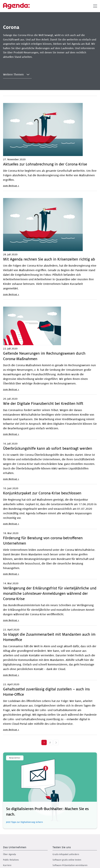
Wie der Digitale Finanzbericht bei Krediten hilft (43, 404)
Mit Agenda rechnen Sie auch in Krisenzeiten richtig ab (49, 259)
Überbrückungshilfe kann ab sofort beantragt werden (48, 449)
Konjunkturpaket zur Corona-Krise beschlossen (42, 493)
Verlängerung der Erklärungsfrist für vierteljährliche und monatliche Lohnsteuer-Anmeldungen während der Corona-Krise (50, 594)
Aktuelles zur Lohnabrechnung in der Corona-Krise (45, 164)
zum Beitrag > (11, 186)
